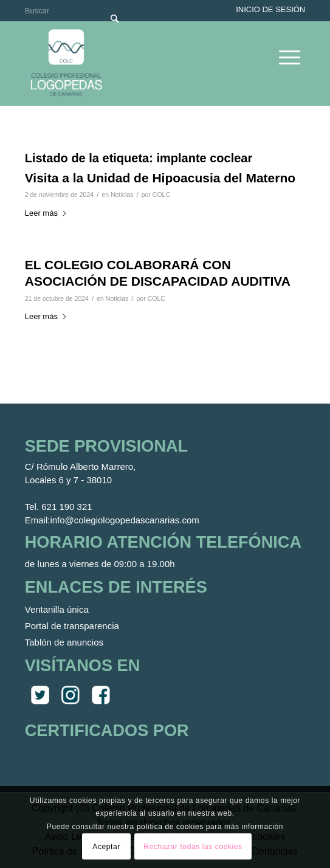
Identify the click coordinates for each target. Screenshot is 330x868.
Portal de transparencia (72, 626)
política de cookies (170, 827)
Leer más (46, 213)
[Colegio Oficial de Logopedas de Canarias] (138, 63)
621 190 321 (67, 507)
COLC (161, 195)
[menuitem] (284, 57)
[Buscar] (76, 11)
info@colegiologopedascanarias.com (124, 520)
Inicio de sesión (270, 9)
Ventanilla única (57, 609)
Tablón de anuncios (64, 642)
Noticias (122, 195)
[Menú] (284, 57)
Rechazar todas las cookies (193, 847)
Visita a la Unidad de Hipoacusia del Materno (160, 178)
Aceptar (106, 847)
